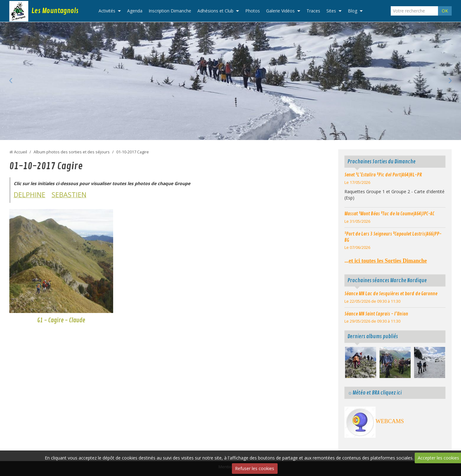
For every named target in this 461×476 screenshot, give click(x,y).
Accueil (21, 152)
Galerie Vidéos (280, 11)
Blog (353, 11)
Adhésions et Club (215, 11)
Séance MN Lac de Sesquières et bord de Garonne (391, 294)
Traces (313, 11)
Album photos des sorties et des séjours (72, 152)
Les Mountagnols (55, 11)
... (386, 261)
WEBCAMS (390, 421)
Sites (331, 11)
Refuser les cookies (255, 468)
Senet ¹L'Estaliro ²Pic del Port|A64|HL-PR (383, 175)
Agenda (135, 11)
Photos (253, 11)
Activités (107, 11)
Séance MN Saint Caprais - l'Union (376, 314)
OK (445, 11)
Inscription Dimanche (170, 11)
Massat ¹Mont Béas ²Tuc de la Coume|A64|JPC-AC (389, 214)
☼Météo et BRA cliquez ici (374, 393)
